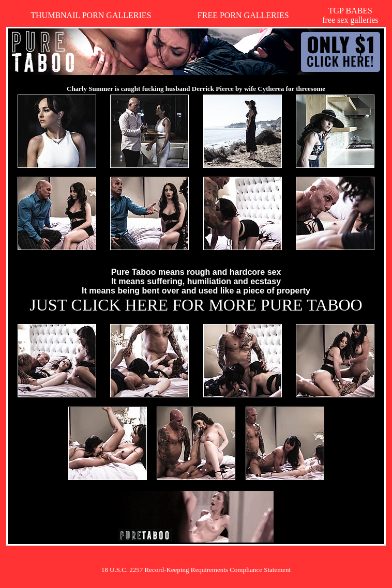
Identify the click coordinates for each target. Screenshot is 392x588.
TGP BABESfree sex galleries (350, 15)
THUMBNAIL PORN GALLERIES (91, 15)
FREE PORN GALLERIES (243, 15)
